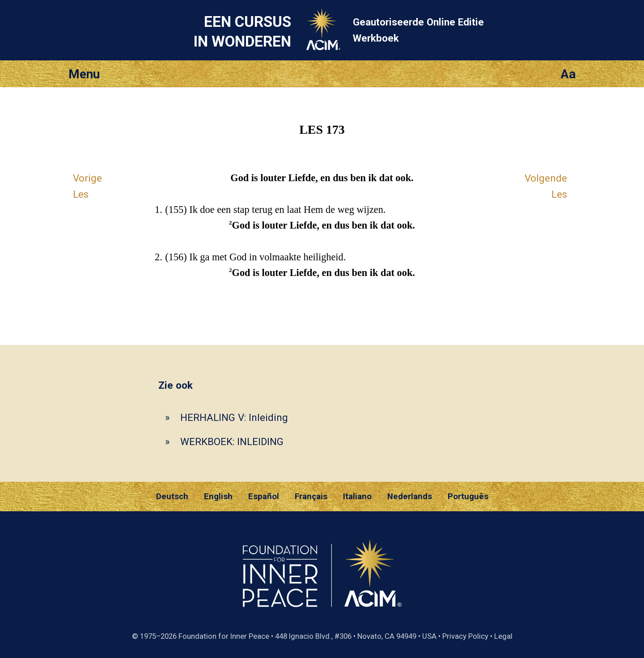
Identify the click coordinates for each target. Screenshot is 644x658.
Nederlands (410, 497)
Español (264, 497)
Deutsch (172, 497)
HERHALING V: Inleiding (234, 417)
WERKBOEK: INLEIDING (232, 441)
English (218, 497)
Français (311, 497)
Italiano (357, 497)
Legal (503, 636)
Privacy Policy (465, 636)
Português (468, 497)
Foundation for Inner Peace (224, 636)
